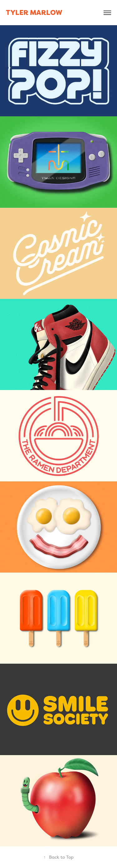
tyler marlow (34, 13)
